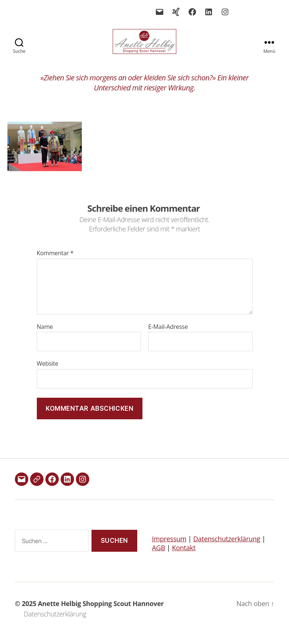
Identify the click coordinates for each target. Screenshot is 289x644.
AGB (159, 557)
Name (45, 336)
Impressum (169, 548)
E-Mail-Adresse (168, 336)
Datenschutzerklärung (227, 548)
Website (48, 372)
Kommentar (55, 262)
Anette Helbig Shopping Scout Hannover (101, 612)
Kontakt (184, 557)
